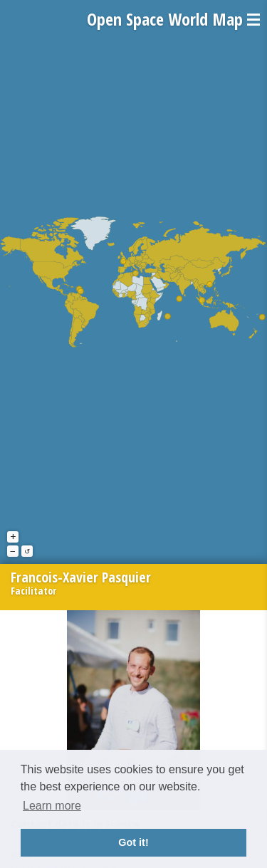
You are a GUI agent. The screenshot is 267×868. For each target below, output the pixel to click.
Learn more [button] (52, 806)
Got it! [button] (133, 842)
